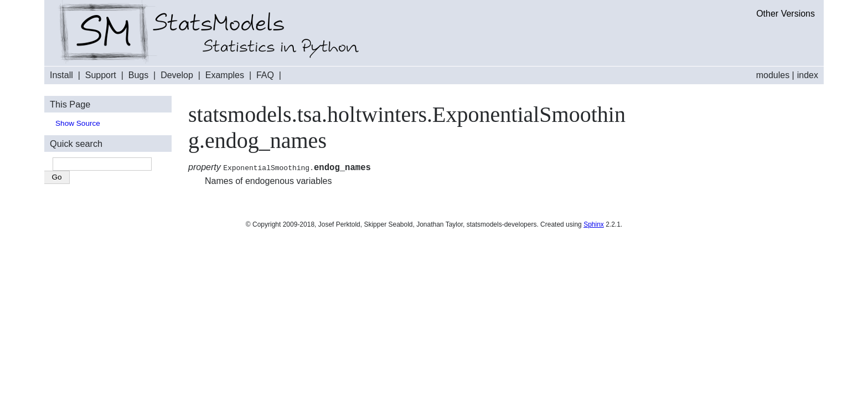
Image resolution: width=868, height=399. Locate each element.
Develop (177, 75)
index (808, 75)
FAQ (265, 75)
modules (773, 75)
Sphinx (594, 226)
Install (61, 75)
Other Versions (786, 14)
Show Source (78, 123)
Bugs (138, 75)
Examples (225, 75)
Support (101, 75)
